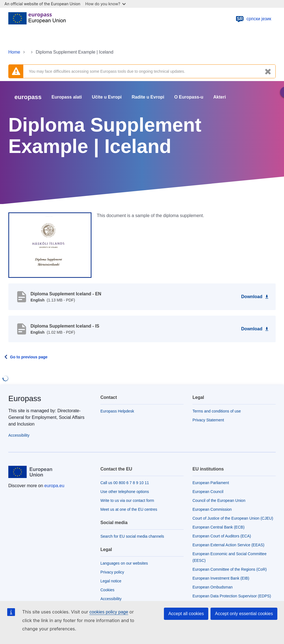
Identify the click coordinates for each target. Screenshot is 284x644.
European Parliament (211, 483)
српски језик (253, 19)
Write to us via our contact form (127, 500)
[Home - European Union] (37, 19)
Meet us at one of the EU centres (129, 509)
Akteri (220, 97)
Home (14, 52)
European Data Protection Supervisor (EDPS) (232, 596)
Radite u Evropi (148, 97)
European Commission (212, 509)
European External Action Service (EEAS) (228, 545)
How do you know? (106, 4)
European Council (208, 492)
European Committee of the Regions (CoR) (230, 569)
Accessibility (19, 435)
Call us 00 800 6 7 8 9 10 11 (125, 483)
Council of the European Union (219, 500)
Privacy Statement (208, 420)
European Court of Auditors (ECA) (222, 536)
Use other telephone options (125, 492)
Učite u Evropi (107, 97)
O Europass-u (189, 97)
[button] (50, 245)
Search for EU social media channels (132, 536)
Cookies (107, 590)
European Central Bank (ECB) (219, 527)
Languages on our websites (124, 563)
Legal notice (111, 581)
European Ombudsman (213, 587)
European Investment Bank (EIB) (221, 578)
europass (28, 97)
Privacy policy (112, 572)
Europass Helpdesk (117, 411)
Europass (25, 398)
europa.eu (54, 486)
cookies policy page (109, 612)
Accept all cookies (186, 614)
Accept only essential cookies (244, 614)
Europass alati (67, 97)
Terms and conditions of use (217, 411)
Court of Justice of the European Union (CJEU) (233, 518)
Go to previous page (29, 357)
